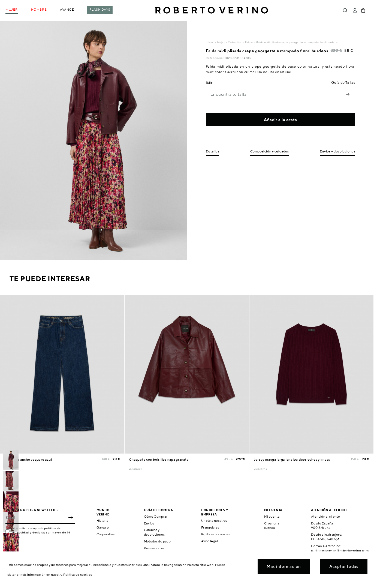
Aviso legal (209, 541)
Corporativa (106, 534)
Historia (102, 520)
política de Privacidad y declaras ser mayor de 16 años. (41, 532)
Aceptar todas (344, 566)
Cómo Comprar (156, 516)
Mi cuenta (272, 516)
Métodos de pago (157, 541)
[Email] (36, 518)
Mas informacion (284, 566)
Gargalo (103, 527)
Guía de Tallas (343, 82)
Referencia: (215, 58)
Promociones (154, 548)
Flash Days (100, 9)
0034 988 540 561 (325, 539)
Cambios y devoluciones (154, 532)
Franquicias (210, 527)
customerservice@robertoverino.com (340, 550)
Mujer (12, 9)
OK (71, 518)
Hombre (39, 9)
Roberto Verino (212, 10)
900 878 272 (321, 528)
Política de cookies (216, 534)
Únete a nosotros (214, 520)
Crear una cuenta (272, 526)
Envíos (149, 523)
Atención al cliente (325, 516)
